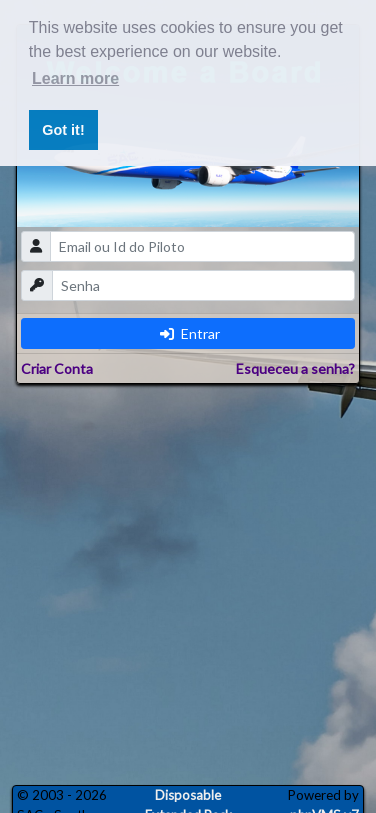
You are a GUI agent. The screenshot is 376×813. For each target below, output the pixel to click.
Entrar (190, 333)
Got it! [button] (63, 130)
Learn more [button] (75, 78)
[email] (202, 246)
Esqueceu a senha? (295, 368)
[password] (203, 285)
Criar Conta (57, 368)
